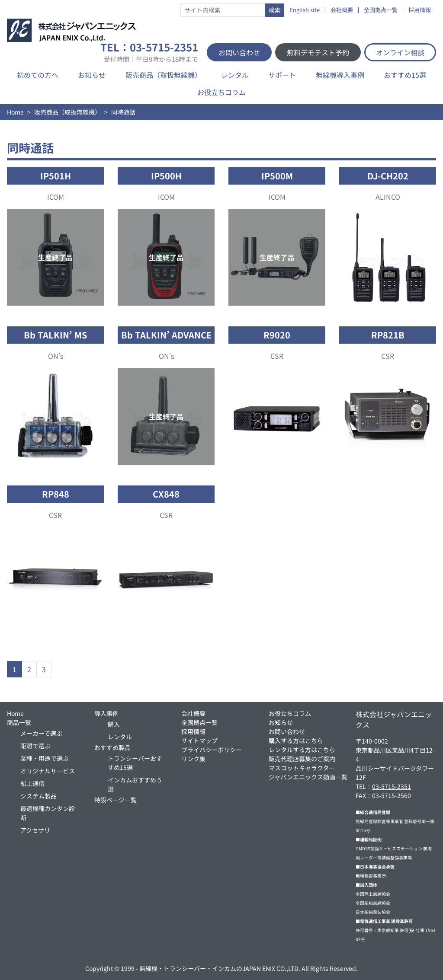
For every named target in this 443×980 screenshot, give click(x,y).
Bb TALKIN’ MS (55, 335)
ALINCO (388, 197)
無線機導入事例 (340, 75)
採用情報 (420, 10)
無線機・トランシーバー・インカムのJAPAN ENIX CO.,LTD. (220, 968)
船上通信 (32, 783)
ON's (56, 356)
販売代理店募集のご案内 (302, 759)
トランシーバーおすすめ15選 (135, 763)
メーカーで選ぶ (41, 733)
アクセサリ (35, 830)
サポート (282, 75)
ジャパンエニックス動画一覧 (308, 777)
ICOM (56, 197)
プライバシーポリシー (212, 750)
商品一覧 (19, 722)
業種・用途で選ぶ (45, 758)
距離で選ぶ (35, 746)
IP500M (277, 176)
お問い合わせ (239, 52)
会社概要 (342, 10)
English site (305, 10)
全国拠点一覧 (381, 10)
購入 (114, 724)
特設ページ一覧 (116, 800)
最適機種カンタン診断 (48, 813)
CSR (277, 356)
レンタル (235, 75)
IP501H (56, 176)
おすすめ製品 (112, 747)
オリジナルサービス (48, 771)
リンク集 (193, 759)
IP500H (166, 176)
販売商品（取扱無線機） (164, 75)
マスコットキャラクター (302, 768)
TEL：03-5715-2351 (149, 52)
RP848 (56, 494)
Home (15, 112)
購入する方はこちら (296, 741)
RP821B (388, 335)
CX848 (166, 494)
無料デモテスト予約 (318, 52)
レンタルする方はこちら (302, 750)
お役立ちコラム (221, 92)
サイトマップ (199, 741)
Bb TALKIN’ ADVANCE (166, 335)
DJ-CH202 (388, 176)
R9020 (277, 335)
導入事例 (106, 713)
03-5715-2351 (392, 786)
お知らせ (92, 75)
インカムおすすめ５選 (135, 784)
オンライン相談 (400, 52)
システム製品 (39, 796)
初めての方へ (38, 75)
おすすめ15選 (405, 75)
